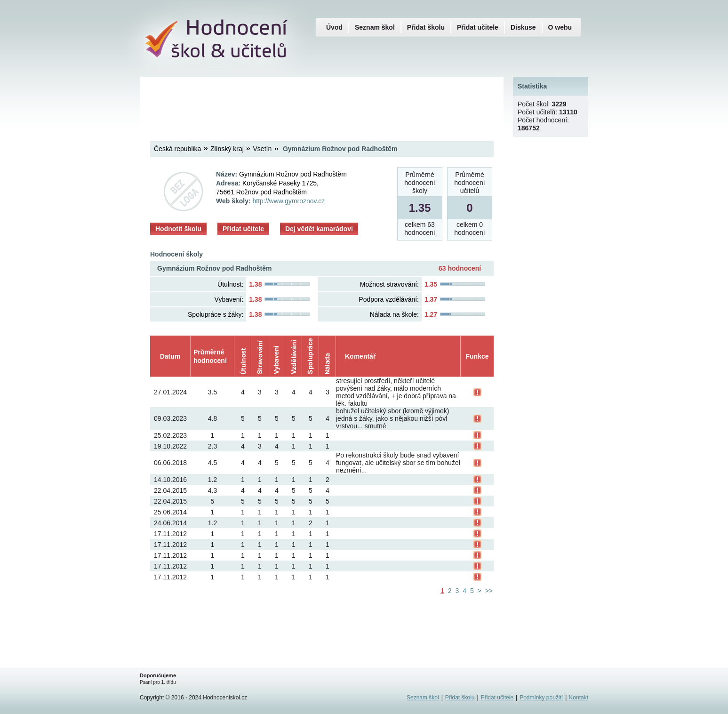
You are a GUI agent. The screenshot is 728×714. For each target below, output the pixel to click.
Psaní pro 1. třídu (158, 682)
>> (489, 591)
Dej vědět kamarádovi (319, 229)
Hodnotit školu (178, 229)
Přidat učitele (243, 229)
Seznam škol (375, 27)
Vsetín (263, 149)
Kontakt (579, 698)
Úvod (334, 27)
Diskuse (523, 27)
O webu (560, 27)
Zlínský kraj (227, 149)
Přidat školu (426, 27)
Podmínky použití (541, 698)
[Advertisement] (321, 101)
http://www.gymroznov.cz (289, 201)
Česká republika (177, 149)
